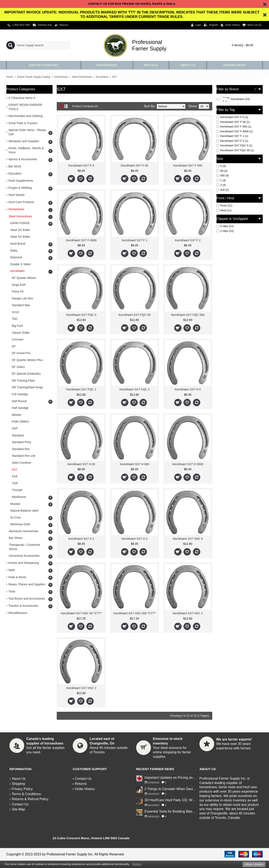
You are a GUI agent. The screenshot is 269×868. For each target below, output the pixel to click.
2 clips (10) (225, 231)
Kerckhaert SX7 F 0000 (81, 240)
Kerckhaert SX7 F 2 (188, 240)
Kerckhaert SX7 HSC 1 (188, 613)
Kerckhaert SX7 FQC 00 (135, 315)
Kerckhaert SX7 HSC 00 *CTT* (81, 613)
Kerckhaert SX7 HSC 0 (188, 539)
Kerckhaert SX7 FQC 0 (81, 315)
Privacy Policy (21, 789)
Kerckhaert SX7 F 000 (188, 165)
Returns (80, 784)
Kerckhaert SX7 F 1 (134, 240)
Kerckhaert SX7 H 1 (81, 539)
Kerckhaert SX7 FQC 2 (134, 389)
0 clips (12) (225, 226)
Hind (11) (224, 210)
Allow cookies (254, 864)
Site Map (17, 809)
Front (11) (224, 206)
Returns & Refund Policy (29, 799)
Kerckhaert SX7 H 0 (188, 389)
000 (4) (223, 175)
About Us (18, 779)
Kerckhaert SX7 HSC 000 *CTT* (135, 613)
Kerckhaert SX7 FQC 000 (188, 315)
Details (137, 864)
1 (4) (221, 180)
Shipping (17, 784)
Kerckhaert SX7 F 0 (81, 165)
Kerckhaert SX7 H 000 (134, 464)
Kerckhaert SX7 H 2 (134, 539)
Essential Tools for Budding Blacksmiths (170, 811)
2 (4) (221, 185)
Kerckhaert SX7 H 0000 (188, 464)
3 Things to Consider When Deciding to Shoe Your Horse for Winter (170, 789)
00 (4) (222, 171)
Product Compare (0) (88, 106)
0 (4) (221, 166)
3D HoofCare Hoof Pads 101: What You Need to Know (170, 800)
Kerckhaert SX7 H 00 (81, 464)
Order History (84, 789)
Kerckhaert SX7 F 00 (134, 165)
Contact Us (19, 804)
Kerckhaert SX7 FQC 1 (81, 389)
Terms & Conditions (25, 794)
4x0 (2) (223, 190)
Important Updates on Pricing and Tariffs (170, 778)
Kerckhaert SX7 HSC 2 (81, 688)
